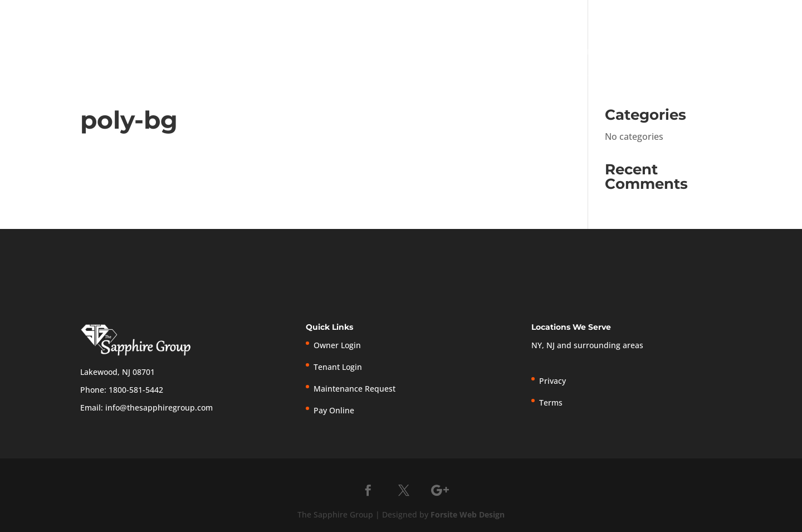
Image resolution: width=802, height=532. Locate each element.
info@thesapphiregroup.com (159, 407)
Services (585, 52)
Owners (645, 52)
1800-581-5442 (136, 390)
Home (478, 52)
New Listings (686, 15)
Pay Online (630, 15)
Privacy (732, 15)
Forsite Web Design (468, 514)
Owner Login (488, 15)
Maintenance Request (354, 389)
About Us (523, 52)
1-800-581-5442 (392, 13)
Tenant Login (561, 15)
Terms (764, 15)
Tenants (705, 52)
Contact (766, 52)
